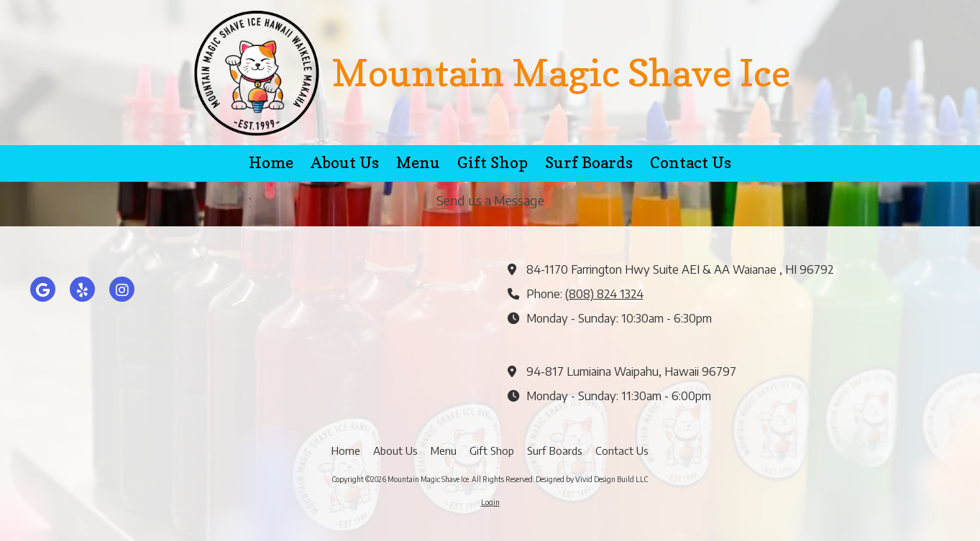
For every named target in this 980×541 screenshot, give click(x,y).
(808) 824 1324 (604, 293)
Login (490, 502)
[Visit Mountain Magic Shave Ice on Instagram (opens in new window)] (122, 289)
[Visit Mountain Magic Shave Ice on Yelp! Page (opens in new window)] (82, 289)
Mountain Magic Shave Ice (561, 72)
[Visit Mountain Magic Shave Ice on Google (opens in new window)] (43, 289)
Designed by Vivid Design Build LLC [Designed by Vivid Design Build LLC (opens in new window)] (592, 479)
